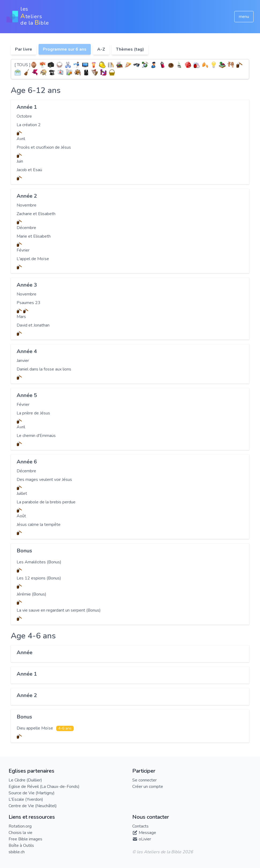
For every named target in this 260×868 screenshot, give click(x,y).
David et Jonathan (33, 325)
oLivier (145, 839)
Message (147, 833)
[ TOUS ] (22, 65)
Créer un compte (148, 787)
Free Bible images (25, 839)
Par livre (24, 49)
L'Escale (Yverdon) (26, 799)
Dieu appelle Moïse (35, 728)
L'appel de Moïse (33, 259)
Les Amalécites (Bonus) (39, 562)
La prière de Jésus (33, 413)
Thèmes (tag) (130, 49)
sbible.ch (17, 852)
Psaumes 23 (29, 303)
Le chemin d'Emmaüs (36, 436)
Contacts (140, 826)
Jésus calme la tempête (39, 525)
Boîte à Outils (21, 845)
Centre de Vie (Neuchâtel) (33, 806)
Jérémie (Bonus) (31, 594)
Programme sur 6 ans (65, 49)
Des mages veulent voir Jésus (44, 480)
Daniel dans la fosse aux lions (44, 369)
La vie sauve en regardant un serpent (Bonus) (59, 610)
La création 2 (29, 125)
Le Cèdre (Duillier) (25, 780)
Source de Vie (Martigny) (32, 793)
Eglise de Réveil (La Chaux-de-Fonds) (44, 787)
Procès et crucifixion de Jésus (44, 147)
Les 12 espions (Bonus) (39, 578)
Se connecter (144, 780)
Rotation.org (20, 826)
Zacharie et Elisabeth (36, 214)
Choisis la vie (20, 833)
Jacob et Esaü (29, 170)
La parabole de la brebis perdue (46, 502)
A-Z (101, 49)
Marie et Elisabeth (34, 236)
